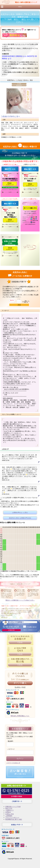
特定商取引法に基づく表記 (14, 819)
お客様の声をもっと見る (20, 513)
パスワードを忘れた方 (13, 763)
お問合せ (8, 812)
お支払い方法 (9, 814)
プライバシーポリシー (12, 818)
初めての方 (9, 808)
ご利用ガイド (9, 810)
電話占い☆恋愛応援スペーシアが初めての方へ (20, 600)
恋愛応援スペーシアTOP (13, 807)
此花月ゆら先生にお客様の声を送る (20, 518)
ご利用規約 (9, 816)
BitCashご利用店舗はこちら (20, 716)
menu (20, 7)
